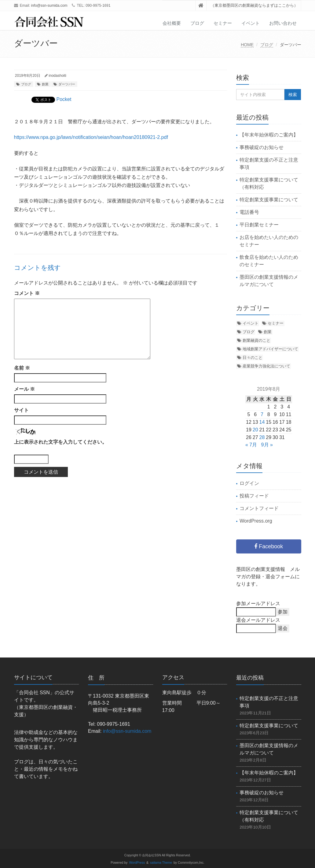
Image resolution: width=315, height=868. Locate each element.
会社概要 (172, 23)
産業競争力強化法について (266, 366)
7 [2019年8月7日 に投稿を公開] (262, 414)
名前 (22, 368)
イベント (251, 23)
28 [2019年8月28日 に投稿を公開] (262, 437)
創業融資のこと (256, 340)
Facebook (269, 546)
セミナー (223, 23)
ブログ (197, 23)
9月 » (267, 445)
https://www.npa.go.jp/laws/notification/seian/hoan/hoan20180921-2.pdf (91, 137)
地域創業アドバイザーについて (270, 349)
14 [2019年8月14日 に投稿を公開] (262, 422)
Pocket (64, 99)
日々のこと (253, 358)
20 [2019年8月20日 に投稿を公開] (255, 430)
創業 (45, 84)
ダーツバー (67, 84)
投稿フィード (254, 496)
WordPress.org (256, 521)
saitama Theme (161, 863)
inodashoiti (57, 76)
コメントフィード (259, 508)
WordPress (137, 863)
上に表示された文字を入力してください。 (60, 442)
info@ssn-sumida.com (49, 6)
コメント (27, 293)
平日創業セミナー (259, 225)
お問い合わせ (283, 23)
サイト (21, 410)
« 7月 (251, 445)
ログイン (249, 483)
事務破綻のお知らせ (262, 147)
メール (24, 389)
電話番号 (249, 212)
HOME (247, 45)
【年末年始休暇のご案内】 (269, 135)
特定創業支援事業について (269, 200)
